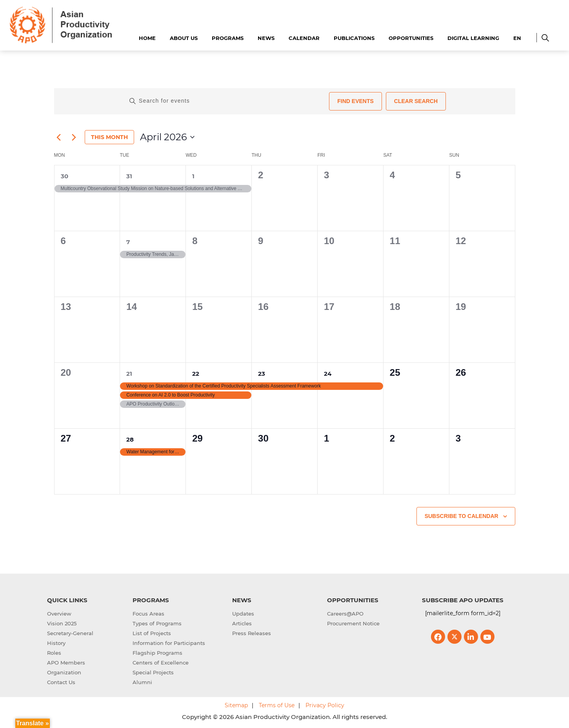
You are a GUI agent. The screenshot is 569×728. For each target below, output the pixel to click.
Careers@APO (345, 614)
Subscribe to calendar (462, 516)
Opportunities (411, 38)
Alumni (142, 682)
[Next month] (74, 137)
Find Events (355, 101)
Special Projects (153, 672)
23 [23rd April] (262, 374)
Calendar (304, 38)
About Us (184, 38)
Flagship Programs (157, 653)
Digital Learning (473, 38)
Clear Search (416, 101)
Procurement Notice (353, 623)
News (266, 38)
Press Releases (252, 633)
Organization (64, 672)
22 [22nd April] (196, 374)
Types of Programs (157, 623)
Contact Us (61, 682)
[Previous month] (59, 137)
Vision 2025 (62, 623)
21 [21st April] (129, 374)
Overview (59, 614)
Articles (242, 623)
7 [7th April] (128, 242)
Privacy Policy (325, 705)
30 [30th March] (65, 176)
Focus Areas (148, 614)
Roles (54, 653)
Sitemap (236, 705)
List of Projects (152, 633)
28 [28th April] (130, 439)
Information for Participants (169, 643)
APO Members (66, 663)
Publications (354, 38)
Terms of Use (277, 705)
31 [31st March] (129, 176)
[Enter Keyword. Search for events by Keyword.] (226, 101)
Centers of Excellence (161, 663)
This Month (109, 137)
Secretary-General (70, 633)
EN (517, 38)
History (56, 643)
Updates (243, 614)
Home (147, 38)
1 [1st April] (193, 176)
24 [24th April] (328, 374)
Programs (228, 38)
